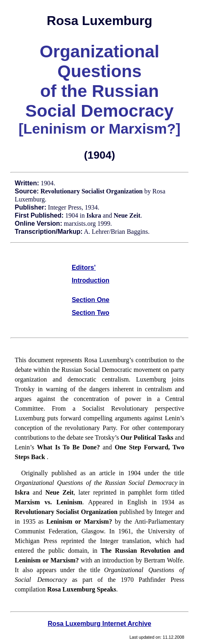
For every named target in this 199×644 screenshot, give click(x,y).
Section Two (91, 313)
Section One (91, 300)
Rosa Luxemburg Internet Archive (99, 624)
